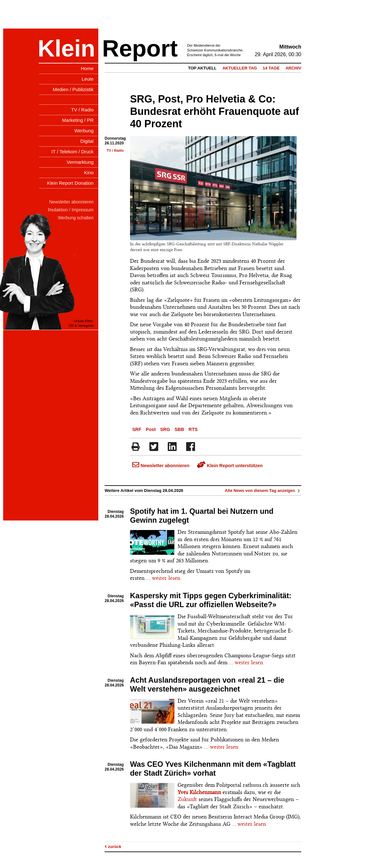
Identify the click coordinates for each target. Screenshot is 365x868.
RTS (193, 429)
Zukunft (187, 799)
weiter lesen (166, 578)
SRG (165, 429)
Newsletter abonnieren (161, 466)
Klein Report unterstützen (230, 466)
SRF (137, 429)
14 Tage (271, 68)
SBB (179, 429)
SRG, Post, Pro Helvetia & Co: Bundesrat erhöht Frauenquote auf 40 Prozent (215, 111)
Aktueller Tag (240, 68)
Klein (66, 48)
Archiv (293, 68)
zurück (113, 847)
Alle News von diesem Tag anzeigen (263, 490)
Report (140, 48)
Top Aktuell (202, 68)
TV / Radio (115, 150)
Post (151, 429)
